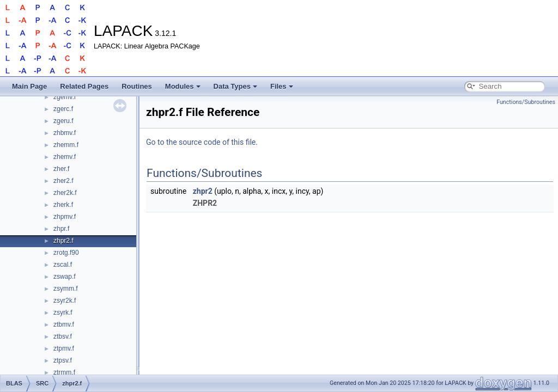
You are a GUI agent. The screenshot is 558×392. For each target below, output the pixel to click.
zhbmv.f (65, 133)
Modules (183, 86)
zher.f (61, 169)
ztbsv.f (63, 336)
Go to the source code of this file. (202, 142)
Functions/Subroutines (526, 102)
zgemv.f (65, 97)
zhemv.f (65, 157)
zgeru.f (63, 121)
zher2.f (63, 181)
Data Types (235, 86)
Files (282, 86)
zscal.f (63, 265)
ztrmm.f (64, 372)
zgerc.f (63, 109)
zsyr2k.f (65, 301)
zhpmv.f (65, 217)
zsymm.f (66, 289)
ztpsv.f (63, 360)
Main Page (29, 86)
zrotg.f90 (66, 253)
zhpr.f (61, 229)
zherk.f (63, 205)
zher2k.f (65, 193)
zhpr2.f (63, 241)
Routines (137, 86)
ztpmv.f (64, 348)
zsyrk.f (63, 313)
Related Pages (84, 86)
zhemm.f (66, 145)
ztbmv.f (64, 324)
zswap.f (65, 277)
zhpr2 (203, 191)
